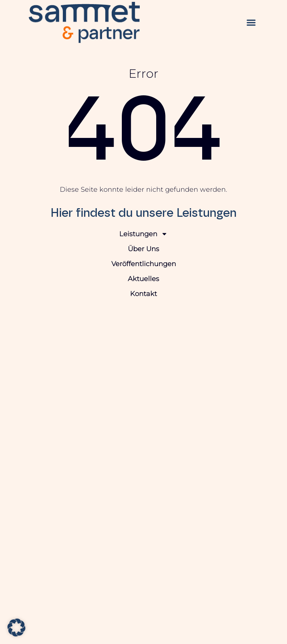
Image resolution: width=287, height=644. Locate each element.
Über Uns (143, 249)
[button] (251, 23)
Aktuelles (143, 279)
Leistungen (143, 234)
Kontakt (143, 294)
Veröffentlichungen (144, 264)
